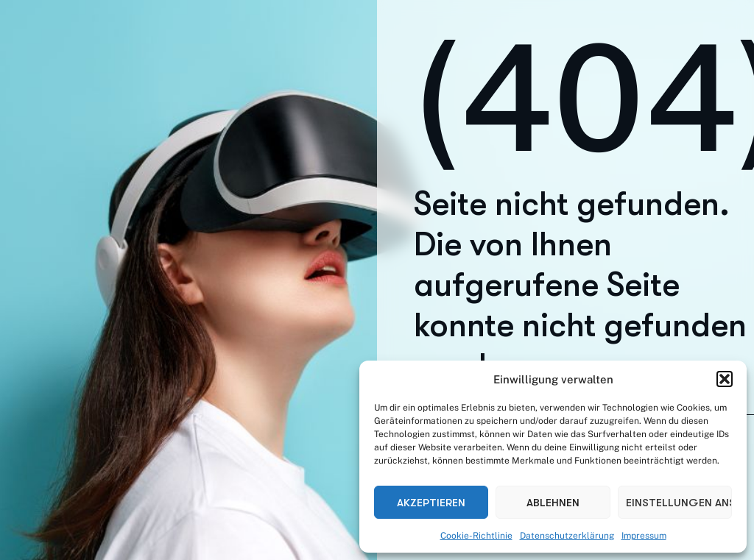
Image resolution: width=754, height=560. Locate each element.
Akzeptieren (431, 503)
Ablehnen (553, 503)
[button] (725, 379)
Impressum (644, 536)
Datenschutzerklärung (567, 536)
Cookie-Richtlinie (476, 536)
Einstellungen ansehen (679, 503)
